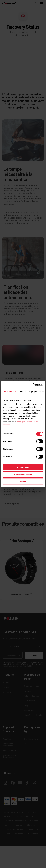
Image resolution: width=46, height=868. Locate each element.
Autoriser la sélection (23, 474)
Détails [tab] (22, 391)
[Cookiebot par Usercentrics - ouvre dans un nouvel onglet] (33, 385)
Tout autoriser (23, 467)
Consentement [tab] (9, 391)
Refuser (23, 482)
